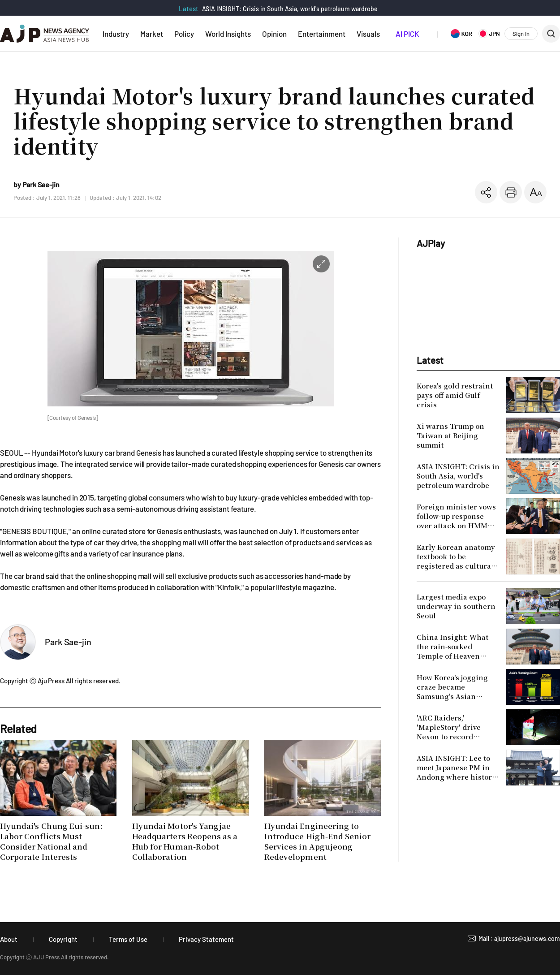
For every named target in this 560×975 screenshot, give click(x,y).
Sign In (521, 34)
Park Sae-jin (68, 642)
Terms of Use (128, 939)
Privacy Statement (206, 939)
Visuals (368, 34)
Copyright (63, 939)
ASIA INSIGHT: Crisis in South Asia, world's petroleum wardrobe (290, 9)
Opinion (274, 34)
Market (152, 34)
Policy (184, 34)
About (9, 939)
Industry (116, 34)
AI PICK (407, 34)
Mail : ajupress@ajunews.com (519, 938)
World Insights (228, 34)
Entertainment (322, 34)
